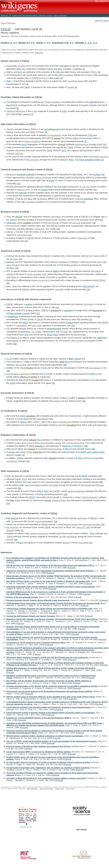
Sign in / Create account (102, 1)
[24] (73, 326)
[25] (84, 335)
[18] (101, 220)
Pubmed (10, 562)
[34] (105, 425)
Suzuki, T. (41, 43)
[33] (51, 419)
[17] (83, 202)
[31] (53, 383)
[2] (99, 72)
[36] (86, 446)
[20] (58, 229)
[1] (83, 69)
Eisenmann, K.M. (60, 43)
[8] (46, 132)
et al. (15, 43)
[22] (8, 283)
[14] (19, 184)
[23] (88, 289)
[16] (78, 196)
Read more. (39, 53)
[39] (19, 488)
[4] (27, 84)
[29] (8, 371)
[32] (84, 401)
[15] (95, 190)
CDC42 (6, 29)
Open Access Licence (46, 789)
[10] (105, 144)
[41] (91, 543)
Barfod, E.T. (24, 43)
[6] (17, 108)
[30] (48, 377)
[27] (83, 359)
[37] (28, 461)
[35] (103, 440)
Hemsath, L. (81, 43)
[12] (102, 160)
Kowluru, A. (7, 43)
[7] (32, 114)
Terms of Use (70, 789)
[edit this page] (102, 21)
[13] (103, 174)
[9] (85, 141)
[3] (62, 78)
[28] (65, 365)
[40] (16, 540)
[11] (21, 153)
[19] (94, 223)
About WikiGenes (32, 789)
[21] (30, 235)
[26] (15, 344)
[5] (76, 87)
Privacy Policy (60, 789)
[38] (100, 476)
